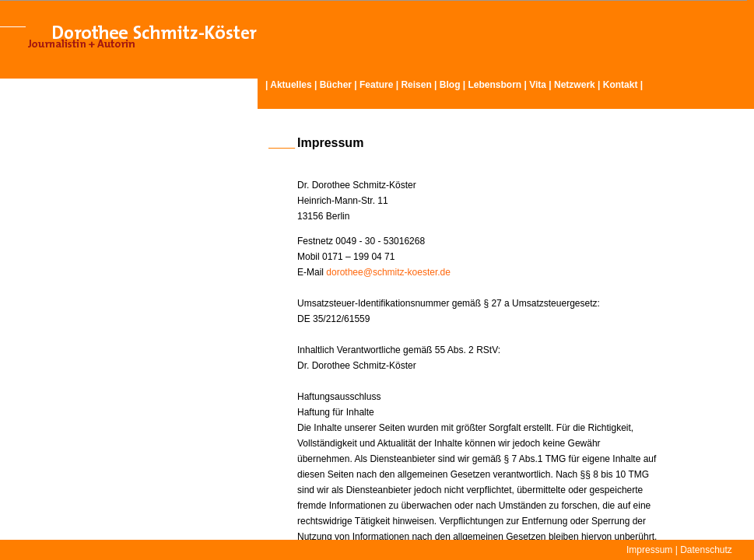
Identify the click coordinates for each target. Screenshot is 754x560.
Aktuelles (291, 85)
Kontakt (621, 85)
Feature (376, 85)
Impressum (649, 550)
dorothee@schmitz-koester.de (388, 272)
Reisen (416, 85)
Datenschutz (706, 550)
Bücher (336, 85)
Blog (450, 85)
